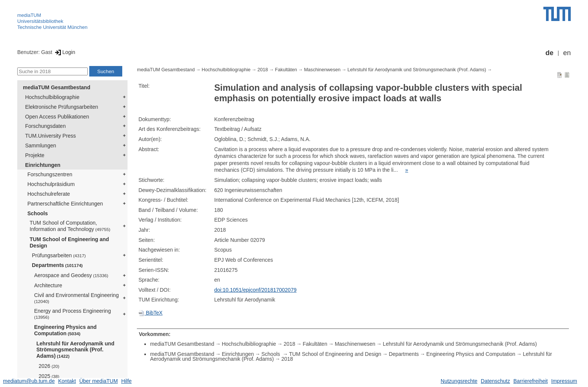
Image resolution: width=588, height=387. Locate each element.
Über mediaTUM (98, 381)
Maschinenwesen (322, 70)
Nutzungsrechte (459, 381)
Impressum (564, 381)
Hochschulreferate (49, 194)
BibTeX (150, 313)
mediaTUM (29, 15)
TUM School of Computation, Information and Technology (70, 226)
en (567, 53)
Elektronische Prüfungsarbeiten (62, 107)
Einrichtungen (43, 165)
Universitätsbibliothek (40, 21)
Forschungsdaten (45, 126)
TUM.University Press (50, 136)
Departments (57, 265)
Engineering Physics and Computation (65, 330)
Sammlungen (41, 145)
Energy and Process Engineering (73, 314)
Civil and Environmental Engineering (76, 298)
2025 (49, 376)
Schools (37, 213)
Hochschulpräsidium (51, 184)
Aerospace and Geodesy (71, 275)
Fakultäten (286, 70)
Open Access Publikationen (57, 117)
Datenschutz (495, 381)
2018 (263, 70)
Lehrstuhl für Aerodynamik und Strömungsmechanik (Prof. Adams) (75, 350)
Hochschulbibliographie (52, 97)
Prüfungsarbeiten (59, 255)
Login (64, 52)
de (550, 53)
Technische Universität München (52, 27)
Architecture (48, 285)
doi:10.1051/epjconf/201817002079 (255, 290)
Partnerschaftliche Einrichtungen (65, 204)
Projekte (35, 155)
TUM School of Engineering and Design (69, 242)
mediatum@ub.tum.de (29, 381)
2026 (49, 366)
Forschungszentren (50, 174)
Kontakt (67, 381)
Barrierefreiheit (531, 381)
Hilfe (126, 381)
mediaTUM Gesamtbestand (57, 87)
